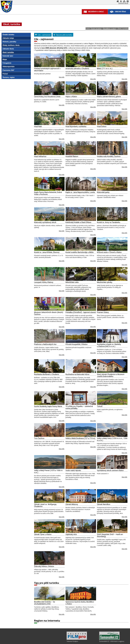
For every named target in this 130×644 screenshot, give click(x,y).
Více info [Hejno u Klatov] (93, 107)
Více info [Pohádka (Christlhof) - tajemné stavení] (93, 327)
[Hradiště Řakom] (81, 148)
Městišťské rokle (72, 282)
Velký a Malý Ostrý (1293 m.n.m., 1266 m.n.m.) (112, 439)
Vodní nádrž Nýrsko (73, 470)
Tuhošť (100, 406)
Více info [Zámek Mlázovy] (93, 515)
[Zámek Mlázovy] (81, 496)
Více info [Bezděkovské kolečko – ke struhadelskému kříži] (62, 614)
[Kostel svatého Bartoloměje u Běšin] (81, 244)
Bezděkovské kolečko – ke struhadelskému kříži (45, 603)
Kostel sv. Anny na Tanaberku (109, 222)
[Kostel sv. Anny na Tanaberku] (112, 214)
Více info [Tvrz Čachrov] (62, 449)
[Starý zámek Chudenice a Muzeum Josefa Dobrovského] (112, 366)
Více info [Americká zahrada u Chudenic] (93, 79)
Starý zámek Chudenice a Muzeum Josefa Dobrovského (111, 375)
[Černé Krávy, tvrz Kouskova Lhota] (49, 88)
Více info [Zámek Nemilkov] (124, 517)
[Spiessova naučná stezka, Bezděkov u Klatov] (81, 593)
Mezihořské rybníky (105, 282)
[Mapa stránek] (124, 1)
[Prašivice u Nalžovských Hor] (49, 336)
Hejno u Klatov (71, 97)
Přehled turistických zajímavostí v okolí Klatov (47, 70)
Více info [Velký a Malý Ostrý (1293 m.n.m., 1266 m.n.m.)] (124, 453)
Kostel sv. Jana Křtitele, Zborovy (47, 252)
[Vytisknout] (128, 1)
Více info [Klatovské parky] (124, 201)
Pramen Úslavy (103, 312)
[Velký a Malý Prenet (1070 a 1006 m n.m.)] (49, 462)
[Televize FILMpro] (77, 639)
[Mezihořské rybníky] (112, 274)
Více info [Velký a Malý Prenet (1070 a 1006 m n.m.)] (62, 487)
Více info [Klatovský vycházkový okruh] (62, 231)
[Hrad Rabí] (49, 118)
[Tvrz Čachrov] (49, 430)
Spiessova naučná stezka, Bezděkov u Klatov (80, 603)
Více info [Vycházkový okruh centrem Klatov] (124, 477)
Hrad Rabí (38, 127)
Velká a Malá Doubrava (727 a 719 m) (80, 438)
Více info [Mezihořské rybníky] (124, 293)
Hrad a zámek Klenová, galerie (109, 97)
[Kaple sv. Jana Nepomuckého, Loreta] (81, 184)
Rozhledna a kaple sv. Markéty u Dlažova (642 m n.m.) (109, 345)
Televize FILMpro (72, 641)
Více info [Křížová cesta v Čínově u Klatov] (124, 265)
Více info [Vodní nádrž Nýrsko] (93, 483)
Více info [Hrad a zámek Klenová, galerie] (124, 109)
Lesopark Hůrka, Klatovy (44, 282)
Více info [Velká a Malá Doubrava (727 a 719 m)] (93, 447)
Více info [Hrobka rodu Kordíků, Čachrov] (124, 167)
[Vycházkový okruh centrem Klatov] (112, 462)
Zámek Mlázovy (72, 504)
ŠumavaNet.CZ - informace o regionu (112, 641)
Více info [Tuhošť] (124, 415)
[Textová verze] (123, 3)
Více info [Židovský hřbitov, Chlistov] (62, 577)
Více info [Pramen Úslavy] (124, 323)
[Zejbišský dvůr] (81, 526)
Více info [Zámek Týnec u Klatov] (62, 547)
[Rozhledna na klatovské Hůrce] (81, 366)
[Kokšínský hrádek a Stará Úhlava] (81, 214)
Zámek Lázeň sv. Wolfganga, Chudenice (45, 505)
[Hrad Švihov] (112, 118)
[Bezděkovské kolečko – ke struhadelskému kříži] (49, 593)
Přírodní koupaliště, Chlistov (77, 344)
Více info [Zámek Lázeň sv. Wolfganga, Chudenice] (62, 517)
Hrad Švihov (102, 127)
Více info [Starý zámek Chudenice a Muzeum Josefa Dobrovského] (124, 389)
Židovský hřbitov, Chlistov (44, 566)
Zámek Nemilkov (104, 504)
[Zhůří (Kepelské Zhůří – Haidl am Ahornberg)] (112, 526)
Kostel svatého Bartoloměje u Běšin (80, 252)
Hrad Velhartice (40, 156)
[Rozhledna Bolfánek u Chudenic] (49, 366)
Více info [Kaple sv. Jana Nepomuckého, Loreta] (93, 201)
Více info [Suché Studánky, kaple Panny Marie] (62, 421)
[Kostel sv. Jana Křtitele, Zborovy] (49, 244)
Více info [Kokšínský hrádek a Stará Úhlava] (93, 235)
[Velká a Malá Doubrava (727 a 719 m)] (81, 430)
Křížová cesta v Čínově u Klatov (109, 252)
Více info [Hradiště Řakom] (93, 169)
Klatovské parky (103, 192)
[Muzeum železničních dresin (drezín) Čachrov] (49, 304)
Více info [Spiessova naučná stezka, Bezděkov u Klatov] (93, 614)
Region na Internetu (47, 621)
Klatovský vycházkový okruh (45, 222)
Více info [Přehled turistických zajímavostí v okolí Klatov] (62, 77)
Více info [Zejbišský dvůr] (93, 547)
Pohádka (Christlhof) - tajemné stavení (81, 312)
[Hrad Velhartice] (49, 148)
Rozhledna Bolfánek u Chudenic (47, 374)
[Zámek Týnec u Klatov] (49, 526)
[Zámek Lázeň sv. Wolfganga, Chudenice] (49, 496)
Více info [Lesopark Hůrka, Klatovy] (62, 291)
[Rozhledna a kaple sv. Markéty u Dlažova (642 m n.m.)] (112, 336)
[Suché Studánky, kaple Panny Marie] (49, 398)
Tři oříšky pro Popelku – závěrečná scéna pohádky (79, 407)
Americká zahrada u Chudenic (77, 69)
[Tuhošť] (112, 398)
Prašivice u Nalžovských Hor (45, 344)
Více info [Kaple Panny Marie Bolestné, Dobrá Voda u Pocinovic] (62, 205)
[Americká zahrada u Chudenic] (81, 60)
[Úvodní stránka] (118, 1)
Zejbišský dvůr (71, 534)
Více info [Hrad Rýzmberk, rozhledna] (93, 137)
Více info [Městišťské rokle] (93, 295)
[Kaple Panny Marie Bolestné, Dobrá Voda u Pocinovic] (49, 184)
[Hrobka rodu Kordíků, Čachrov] (112, 148)
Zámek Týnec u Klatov (43, 534)
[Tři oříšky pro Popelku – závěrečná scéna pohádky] (81, 398)
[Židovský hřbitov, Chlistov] (49, 558)
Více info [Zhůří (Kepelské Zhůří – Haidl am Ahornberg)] (124, 549)
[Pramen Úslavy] (112, 304)
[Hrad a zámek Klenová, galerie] (112, 88)
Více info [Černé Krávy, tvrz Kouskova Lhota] (62, 105)
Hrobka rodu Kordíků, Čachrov (109, 156)
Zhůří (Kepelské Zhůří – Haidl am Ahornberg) (110, 535)
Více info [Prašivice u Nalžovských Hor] (62, 355)
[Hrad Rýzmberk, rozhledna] (81, 118)
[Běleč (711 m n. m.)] (112, 60)
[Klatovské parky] (112, 184)
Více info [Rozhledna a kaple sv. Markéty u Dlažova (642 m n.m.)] (124, 357)
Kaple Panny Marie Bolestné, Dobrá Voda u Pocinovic (48, 193)
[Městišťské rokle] (81, 274)
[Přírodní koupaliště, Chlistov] (81, 336)
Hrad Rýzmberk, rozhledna (76, 127)
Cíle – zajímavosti (44, 39)
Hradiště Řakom (72, 156)
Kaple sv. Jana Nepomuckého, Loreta (80, 192)
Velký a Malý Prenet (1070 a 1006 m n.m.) (48, 471)
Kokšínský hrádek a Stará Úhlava (78, 222)
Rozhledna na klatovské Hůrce (77, 374)
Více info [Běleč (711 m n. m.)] (124, 79)
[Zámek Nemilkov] (112, 496)
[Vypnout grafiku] (121, 1)
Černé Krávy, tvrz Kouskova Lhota (47, 97)
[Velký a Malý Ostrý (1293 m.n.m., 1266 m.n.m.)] (112, 430)
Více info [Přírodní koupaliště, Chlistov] (93, 353)
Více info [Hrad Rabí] (62, 139)
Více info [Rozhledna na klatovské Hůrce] (93, 387)
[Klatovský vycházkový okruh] (49, 214)
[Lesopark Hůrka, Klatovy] (49, 274)
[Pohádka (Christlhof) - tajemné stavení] (81, 304)
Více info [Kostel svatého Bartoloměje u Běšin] (93, 261)
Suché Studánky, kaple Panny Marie (48, 406)
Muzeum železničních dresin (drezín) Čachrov (49, 313)
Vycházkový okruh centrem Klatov (110, 470)
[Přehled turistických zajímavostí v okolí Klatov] (49, 60)
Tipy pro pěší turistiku (47, 583)
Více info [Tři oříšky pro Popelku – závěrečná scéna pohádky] (93, 421)
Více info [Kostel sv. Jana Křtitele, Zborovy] (62, 261)
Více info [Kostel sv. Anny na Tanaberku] (124, 233)
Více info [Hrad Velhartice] (62, 175)
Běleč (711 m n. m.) (105, 69)
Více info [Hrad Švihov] (124, 137)
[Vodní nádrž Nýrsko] (81, 462)
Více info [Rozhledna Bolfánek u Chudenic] (62, 387)
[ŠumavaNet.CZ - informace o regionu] (109, 639)
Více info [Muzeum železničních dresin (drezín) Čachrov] (62, 327)
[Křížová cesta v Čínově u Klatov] (112, 244)
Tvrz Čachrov (39, 438)
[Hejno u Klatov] (81, 88)
